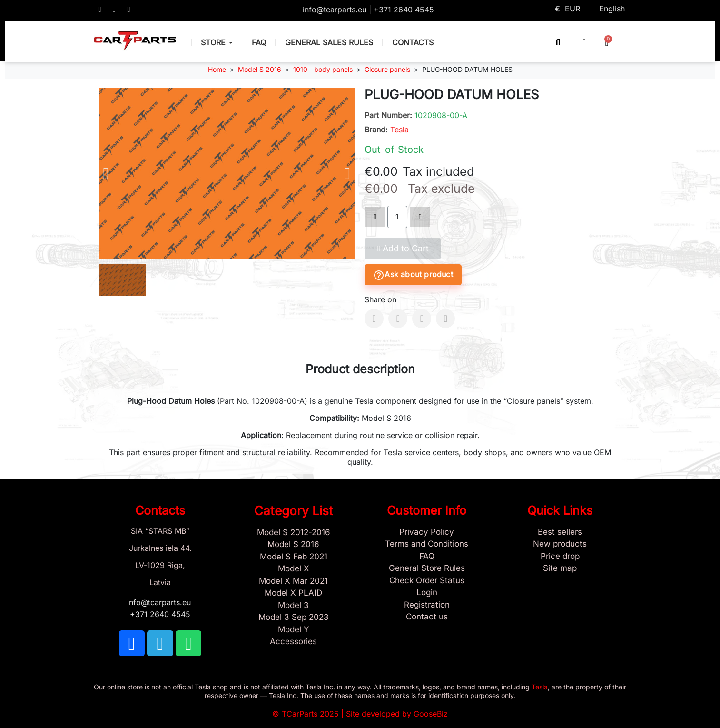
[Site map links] (560, 568)
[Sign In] (427, 593)
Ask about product (413, 275)
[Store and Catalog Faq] (427, 557)
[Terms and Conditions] (427, 544)
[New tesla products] (560, 544)
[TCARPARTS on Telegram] (114, 10)
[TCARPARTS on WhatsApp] (129, 10)
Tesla (399, 130)
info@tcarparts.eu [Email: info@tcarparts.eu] (336, 10)
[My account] (584, 42)
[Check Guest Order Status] (427, 581)
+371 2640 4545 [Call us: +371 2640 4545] (404, 10)
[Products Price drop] (560, 557)
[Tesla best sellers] (560, 532)
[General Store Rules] (427, 568)
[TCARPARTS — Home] (135, 41)
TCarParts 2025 (310, 714)
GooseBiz (431, 714)
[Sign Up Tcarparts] (427, 605)
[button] (558, 42)
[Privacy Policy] (427, 532)
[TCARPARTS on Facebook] (100, 10)
